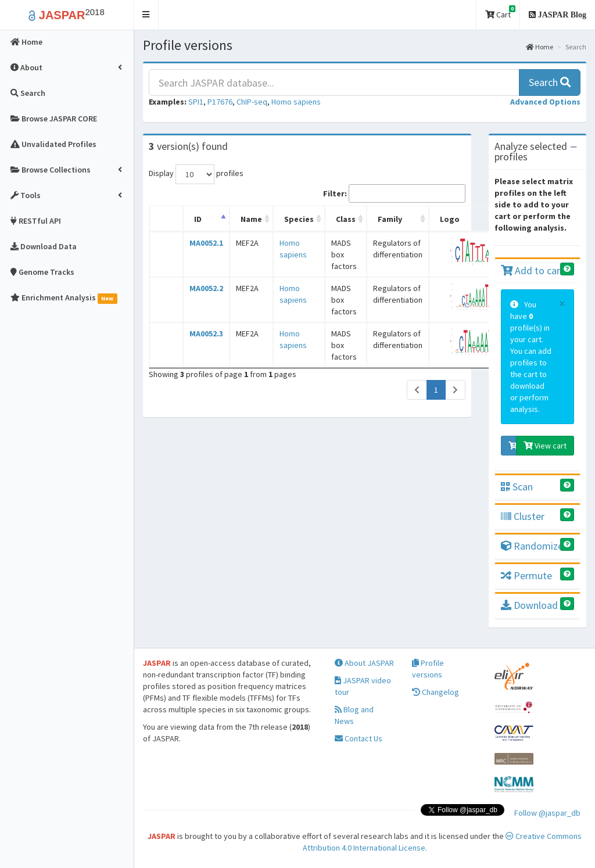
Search (550, 82)
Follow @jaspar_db (547, 813)
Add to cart (533, 270)
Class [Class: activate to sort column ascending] (346, 219)
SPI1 (196, 102)
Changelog (436, 692)
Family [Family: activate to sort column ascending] (390, 219)
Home (540, 47)
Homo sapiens (296, 102)
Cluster (523, 516)
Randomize (532, 546)
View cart (545, 446)
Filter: (394, 193)
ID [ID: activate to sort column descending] (198, 219)
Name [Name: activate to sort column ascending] (251, 219)
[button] (146, 15)
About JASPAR (364, 663)
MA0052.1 (206, 243)
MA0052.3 (206, 333)
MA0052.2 (206, 288)
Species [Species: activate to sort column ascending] (299, 219)
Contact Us (359, 738)
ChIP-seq (252, 102)
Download (529, 605)
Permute (526, 575)
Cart (500, 12)
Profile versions (428, 669)
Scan (517, 487)
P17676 (220, 102)
